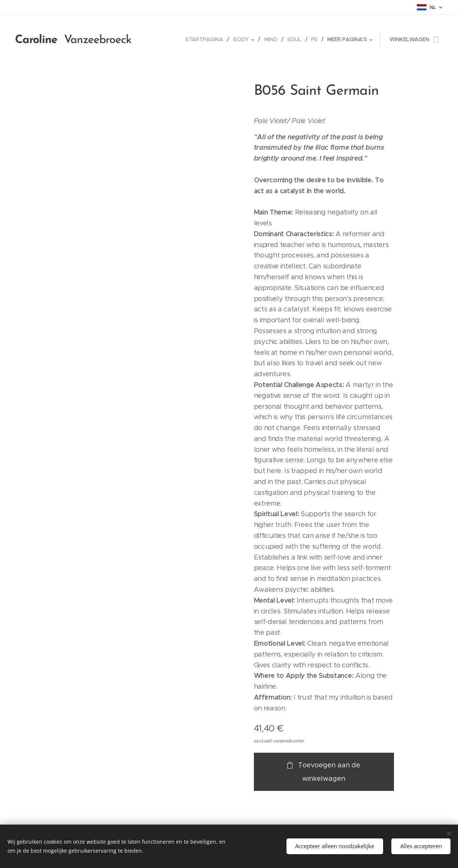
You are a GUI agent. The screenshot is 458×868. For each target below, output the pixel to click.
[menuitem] (207, 39)
